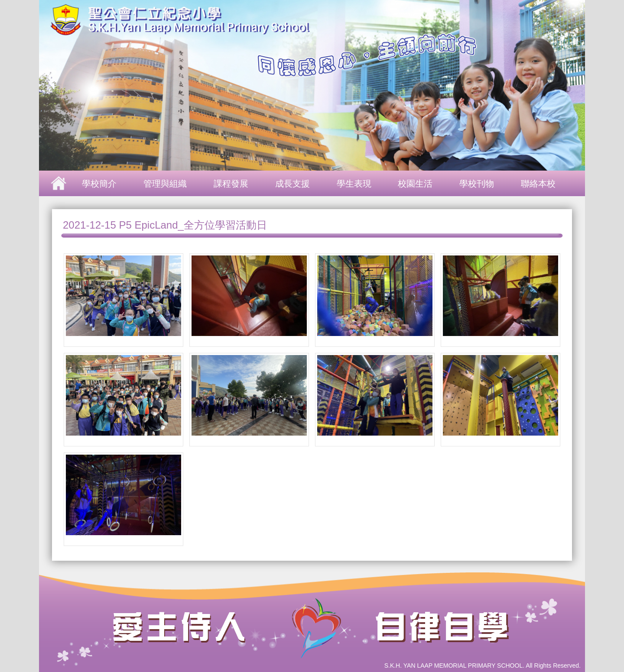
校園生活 (415, 184)
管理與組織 (165, 184)
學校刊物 (477, 184)
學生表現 (354, 184)
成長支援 (292, 184)
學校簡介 (99, 184)
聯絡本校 (538, 184)
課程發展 (231, 184)
